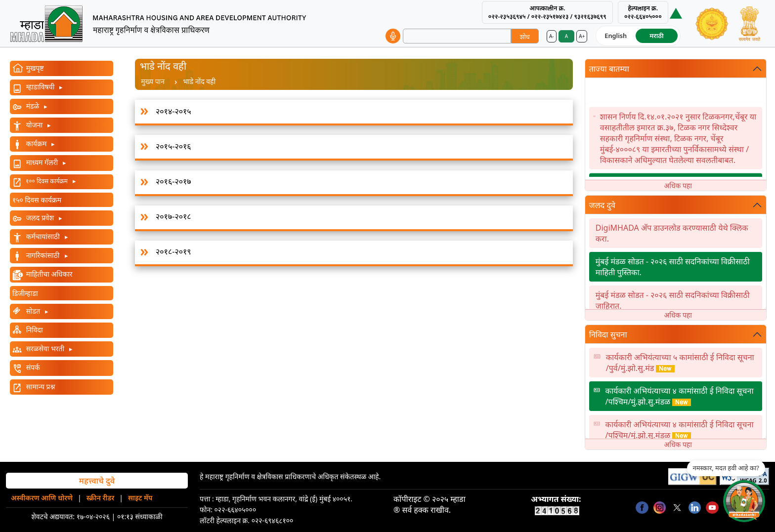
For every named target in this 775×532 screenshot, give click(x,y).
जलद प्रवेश (40, 218)
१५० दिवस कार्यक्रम (37, 200)
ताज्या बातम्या (609, 69)
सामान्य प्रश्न (40, 387)
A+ (582, 36)
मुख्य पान (153, 81)
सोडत (33, 311)
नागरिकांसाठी (43, 255)
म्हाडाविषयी (40, 87)
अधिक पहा (678, 185)
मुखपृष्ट (34, 68)
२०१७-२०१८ (173, 216)
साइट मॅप (140, 498)
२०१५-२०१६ (173, 146)
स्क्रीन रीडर (101, 498)
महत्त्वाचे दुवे (97, 481)
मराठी (656, 36)
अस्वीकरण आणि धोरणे (42, 498)
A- (552, 36)
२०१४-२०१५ (173, 111)
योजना (34, 125)
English (616, 36)
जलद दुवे (602, 205)
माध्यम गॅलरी (42, 162)
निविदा (34, 330)
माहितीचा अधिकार (48, 274)
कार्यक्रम (36, 143)
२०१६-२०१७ (173, 181)
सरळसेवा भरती (45, 348)
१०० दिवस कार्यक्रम (47, 181)
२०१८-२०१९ (173, 251)
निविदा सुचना (608, 334)
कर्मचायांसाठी (43, 236)
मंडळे (33, 106)
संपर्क (32, 367)
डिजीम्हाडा (25, 293)
